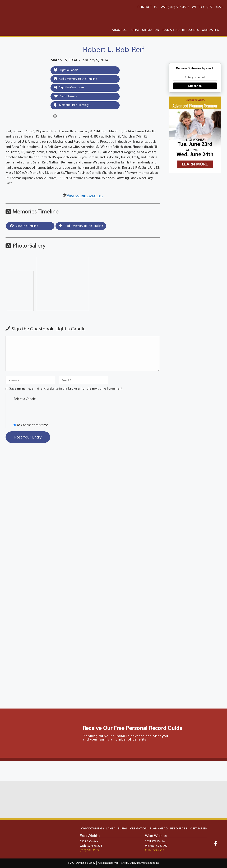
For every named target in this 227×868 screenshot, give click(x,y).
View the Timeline (24, 226)
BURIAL (134, 30)
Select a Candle (25, 399)
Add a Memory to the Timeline (75, 79)
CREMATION (151, 30)
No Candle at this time (32, 425)
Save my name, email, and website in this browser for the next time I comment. (66, 389)
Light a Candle (66, 70)
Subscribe (195, 86)
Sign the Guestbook (69, 88)
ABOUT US (119, 30)
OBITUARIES (210, 30)
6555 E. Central (89, 842)
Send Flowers (65, 96)
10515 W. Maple (155, 842)
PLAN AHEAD (171, 30)
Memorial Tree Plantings (72, 105)
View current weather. (85, 196)
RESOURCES (191, 30)
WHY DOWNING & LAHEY (98, 829)
